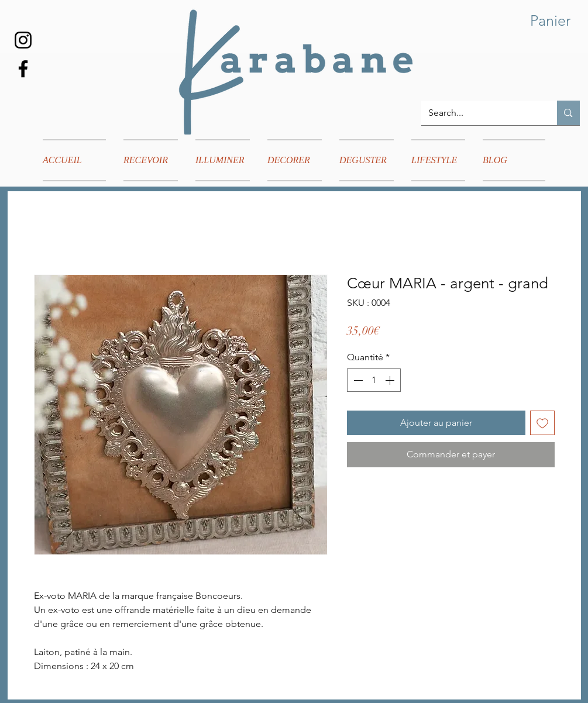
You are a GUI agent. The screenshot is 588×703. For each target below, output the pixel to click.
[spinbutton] (374, 380)
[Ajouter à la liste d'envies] (542, 423)
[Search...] (481, 113)
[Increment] (391, 380)
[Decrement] (357, 380)
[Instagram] (23, 40)
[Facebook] (23, 69)
